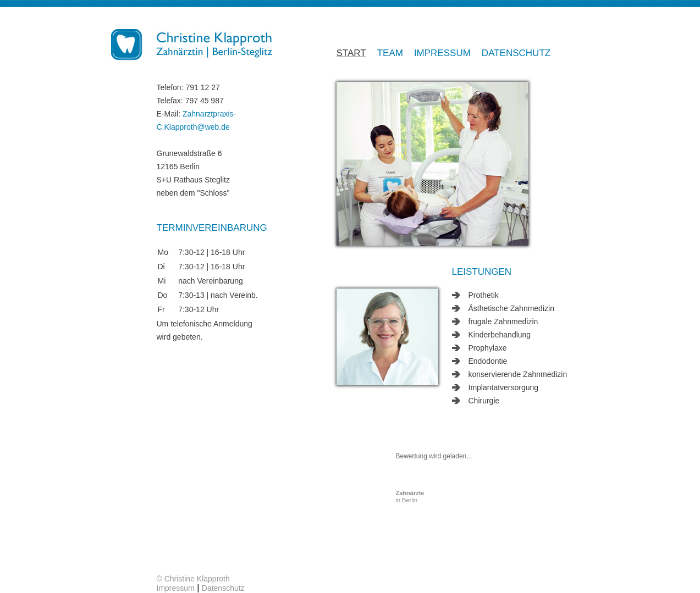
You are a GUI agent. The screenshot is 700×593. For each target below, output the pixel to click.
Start (351, 53)
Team (390, 53)
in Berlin (410, 497)
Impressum (442, 53)
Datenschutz (516, 53)
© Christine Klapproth (193, 579)
